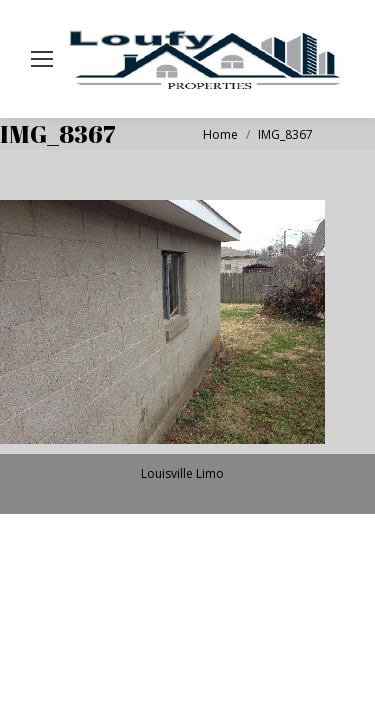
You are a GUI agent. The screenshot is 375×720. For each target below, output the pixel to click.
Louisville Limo (182, 473)
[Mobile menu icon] (42, 59)
